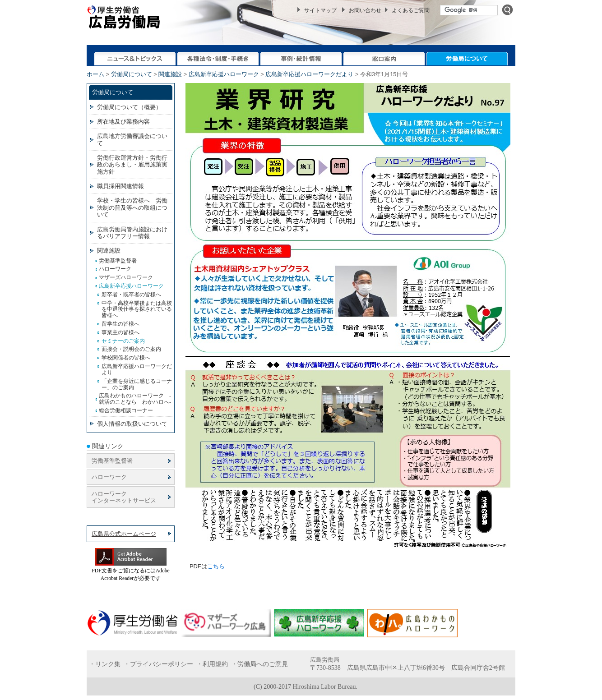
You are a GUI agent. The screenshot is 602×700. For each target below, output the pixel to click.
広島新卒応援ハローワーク (224, 74)
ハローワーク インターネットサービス (124, 497)
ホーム (95, 74)
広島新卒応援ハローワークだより (309, 74)
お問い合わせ (365, 10)
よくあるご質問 (411, 10)
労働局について (132, 74)
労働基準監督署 (112, 461)
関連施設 (170, 74)
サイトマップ (320, 10)
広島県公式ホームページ (124, 534)
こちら (216, 566)
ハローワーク (109, 477)
